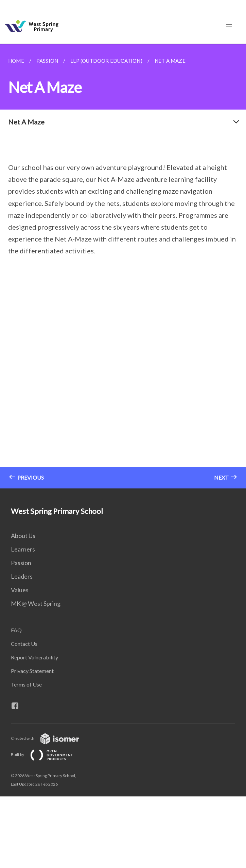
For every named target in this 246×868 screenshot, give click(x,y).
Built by (47, 755)
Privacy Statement (32, 671)
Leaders (22, 576)
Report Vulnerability (34, 657)
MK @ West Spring (36, 603)
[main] (123, 266)
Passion (21, 563)
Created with (50, 738)
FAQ (16, 630)
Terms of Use (26, 684)
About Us (23, 536)
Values (20, 590)
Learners (23, 549)
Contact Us (24, 644)
